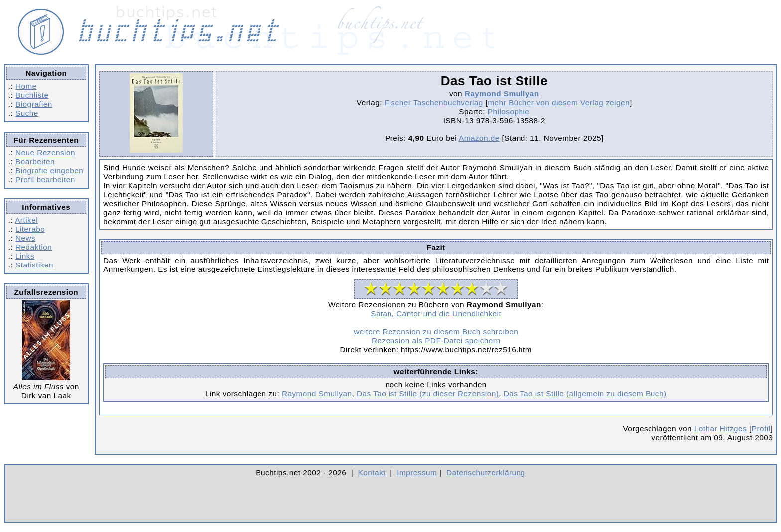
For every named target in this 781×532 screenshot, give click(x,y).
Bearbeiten (35, 162)
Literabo (30, 229)
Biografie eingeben (49, 171)
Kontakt (372, 472)
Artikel (26, 220)
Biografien (34, 104)
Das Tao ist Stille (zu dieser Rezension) (428, 393)
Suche (27, 113)
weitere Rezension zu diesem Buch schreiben (436, 332)
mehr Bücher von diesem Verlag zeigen (559, 102)
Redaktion (34, 247)
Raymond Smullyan (502, 93)
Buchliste (32, 95)
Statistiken (34, 265)
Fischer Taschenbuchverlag (434, 102)
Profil (761, 429)
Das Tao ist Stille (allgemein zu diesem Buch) (585, 393)
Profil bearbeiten (45, 180)
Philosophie (509, 111)
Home (26, 86)
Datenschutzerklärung (486, 472)
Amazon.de (479, 138)
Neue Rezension (45, 153)
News (25, 238)
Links (25, 256)
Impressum (417, 472)
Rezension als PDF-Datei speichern (436, 340)
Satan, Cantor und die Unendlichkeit (436, 314)
